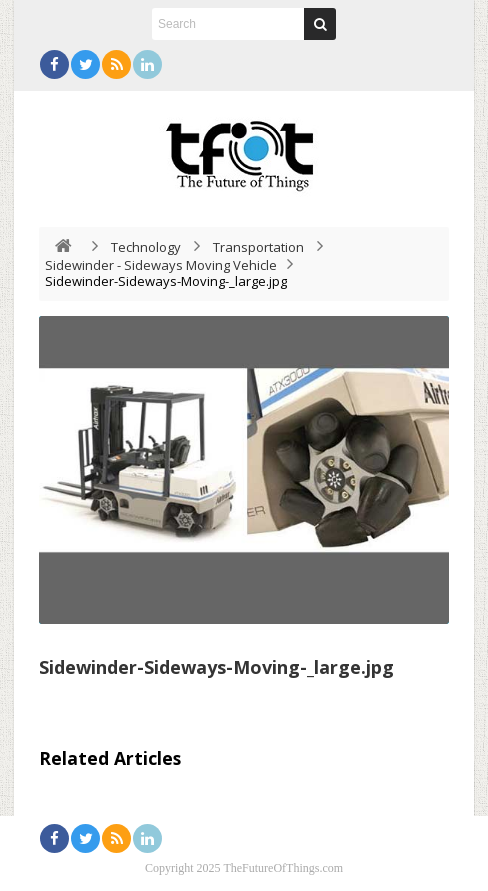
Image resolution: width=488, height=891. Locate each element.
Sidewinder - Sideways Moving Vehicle (161, 265)
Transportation (258, 247)
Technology (146, 247)
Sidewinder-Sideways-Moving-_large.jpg (216, 667)
